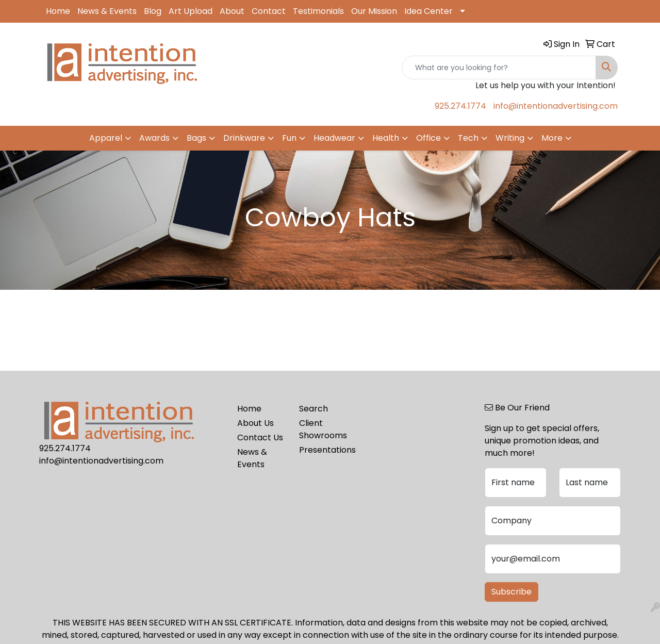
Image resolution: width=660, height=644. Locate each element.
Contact (269, 11)
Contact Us (260, 437)
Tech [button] (468, 138)
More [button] (552, 138)
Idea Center (428, 11)
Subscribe (511, 592)
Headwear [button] (334, 138)
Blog (153, 11)
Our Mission (374, 11)
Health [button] (386, 138)
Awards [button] (154, 138)
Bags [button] (196, 138)
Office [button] (428, 138)
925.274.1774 (460, 106)
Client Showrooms (323, 429)
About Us (255, 423)
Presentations (324, 450)
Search (313, 409)
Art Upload (191, 11)
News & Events (107, 11)
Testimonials (318, 11)
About (232, 11)
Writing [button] (510, 138)
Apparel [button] (106, 138)
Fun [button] (289, 138)
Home (58, 11)
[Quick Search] (499, 68)
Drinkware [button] (244, 138)
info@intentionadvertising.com (556, 106)
